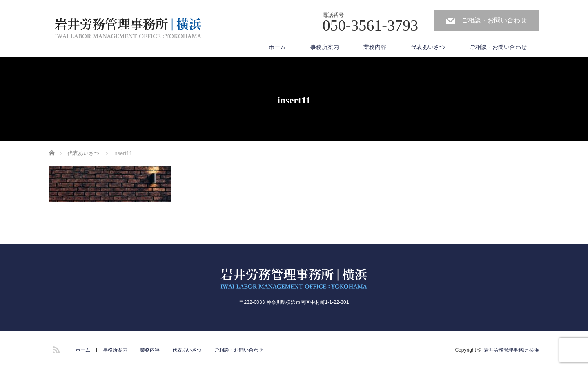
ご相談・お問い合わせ (494, 20)
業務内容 (375, 47)
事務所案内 (325, 47)
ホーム (277, 47)
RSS (55, 348)
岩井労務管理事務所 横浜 (511, 350)
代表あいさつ (428, 47)
